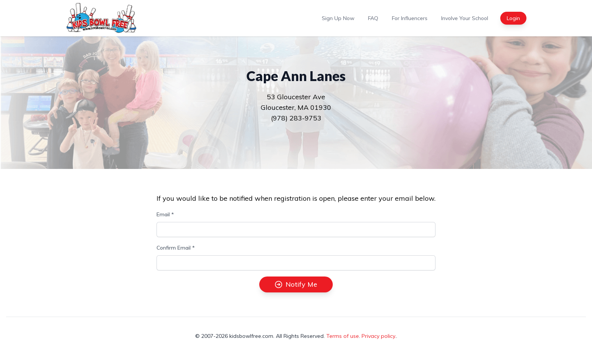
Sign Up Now (338, 18)
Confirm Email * (176, 248)
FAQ (373, 18)
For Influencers (410, 18)
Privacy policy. (379, 336)
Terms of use (343, 336)
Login (513, 18)
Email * (165, 214)
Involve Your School (465, 18)
